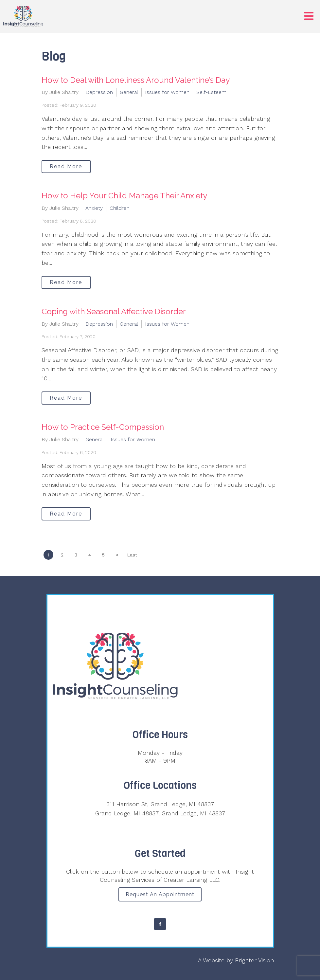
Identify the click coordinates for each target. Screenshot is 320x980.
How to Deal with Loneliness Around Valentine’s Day (136, 80)
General (129, 92)
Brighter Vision (254, 960)
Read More (66, 166)
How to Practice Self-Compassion (103, 427)
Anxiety (94, 208)
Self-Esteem (211, 92)
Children (120, 208)
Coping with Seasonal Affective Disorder (114, 311)
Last (132, 555)
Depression (99, 92)
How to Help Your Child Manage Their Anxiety (124, 196)
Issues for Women (167, 92)
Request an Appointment (160, 894)
